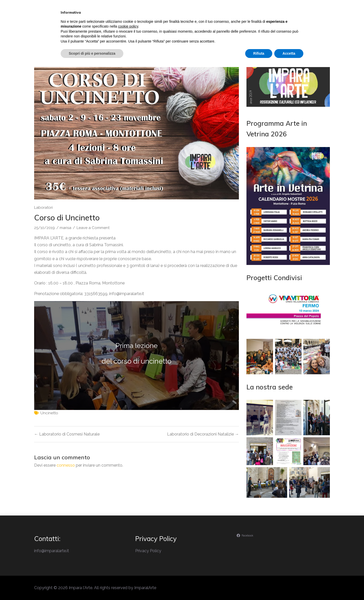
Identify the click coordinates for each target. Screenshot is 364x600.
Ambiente (271, 26)
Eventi (204, 26)
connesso (66, 465)
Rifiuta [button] (259, 586)
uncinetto (49, 413)
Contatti (303, 26)
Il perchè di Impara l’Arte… (157, 26)
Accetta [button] (289, 586)
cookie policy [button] (128, 559)
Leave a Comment (93, 228)
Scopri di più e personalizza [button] (92, 586)
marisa (65, 228)
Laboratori (236, 26)
